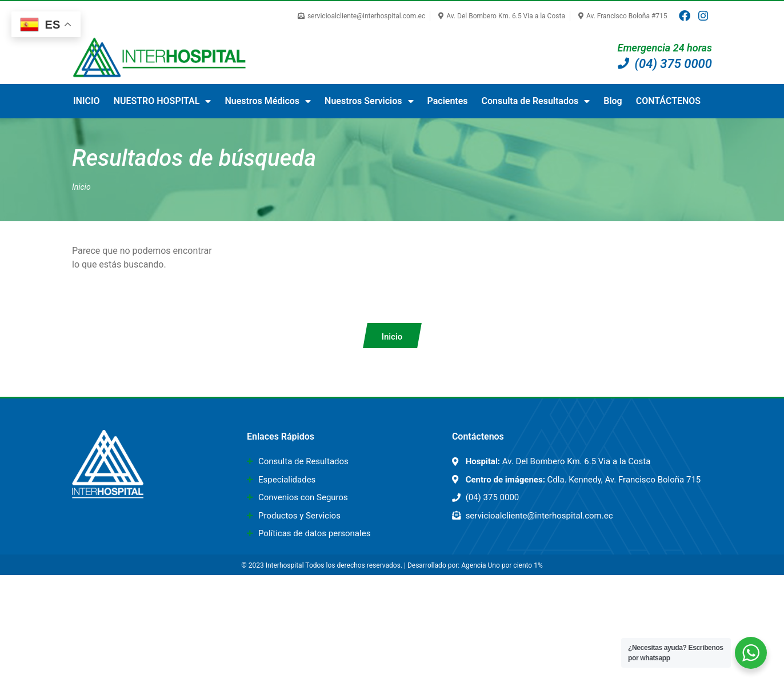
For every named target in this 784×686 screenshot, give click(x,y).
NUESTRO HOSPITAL (163, 101)
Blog (613, 101)
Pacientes (448, 101)
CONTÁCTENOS (668, 101)
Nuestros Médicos (268, 101)
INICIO (87, 101)
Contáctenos (478, 436)
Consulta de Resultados (536, 101)
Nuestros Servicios (369, 101)
